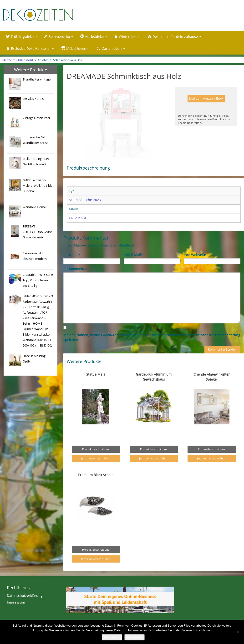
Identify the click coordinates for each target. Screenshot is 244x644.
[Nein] (238, 632)
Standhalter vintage (37, 79)
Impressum (16, 612)
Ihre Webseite (195, 265)
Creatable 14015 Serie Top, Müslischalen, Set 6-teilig (38, 280)
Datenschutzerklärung (25, 606)
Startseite (9, 60)
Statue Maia (96, 384)
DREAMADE (26, 60)
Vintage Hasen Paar (36, 118)
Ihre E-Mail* (133, 265)
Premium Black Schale (96, 485)
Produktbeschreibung (96, 459)
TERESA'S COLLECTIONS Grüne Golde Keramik (38, 232)
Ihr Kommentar (76, 279)
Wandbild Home (34, 207)
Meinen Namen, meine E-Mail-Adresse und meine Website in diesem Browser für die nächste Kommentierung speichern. (152, 347)
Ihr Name (72, 265)
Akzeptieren (112, 637)
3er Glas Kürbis (33, 99)
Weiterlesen (134, 637)
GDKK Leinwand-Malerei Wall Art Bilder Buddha (38, 186)
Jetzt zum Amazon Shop (206, 98)
